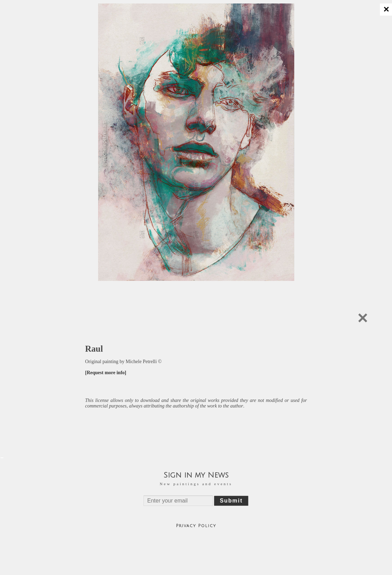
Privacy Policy (196, 526)
